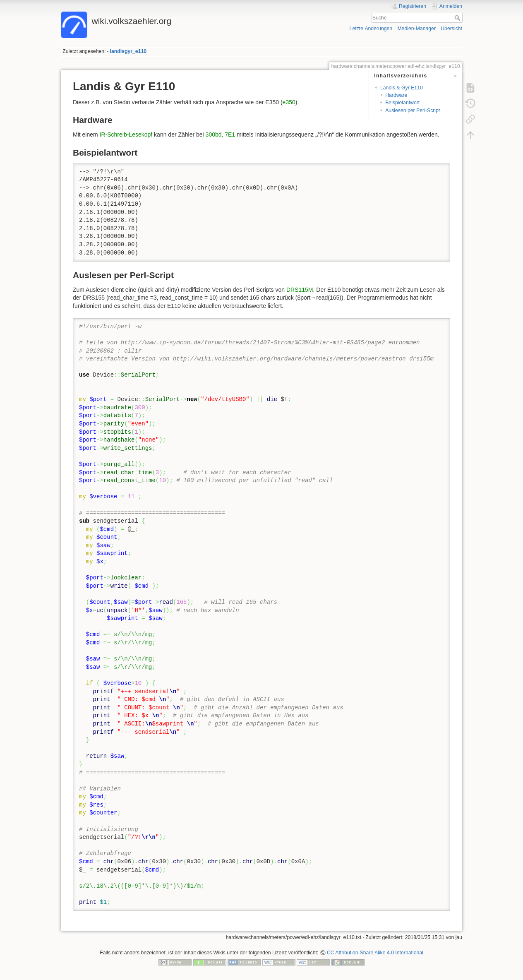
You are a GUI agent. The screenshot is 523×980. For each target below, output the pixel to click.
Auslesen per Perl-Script (413, 110)
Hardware (396, 95)
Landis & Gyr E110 (402, 88)
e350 (289, 102)
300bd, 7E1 (221, 135)
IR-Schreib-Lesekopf (126, 135)
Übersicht (451, 29)
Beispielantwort (402, 103)
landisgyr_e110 (128, 51)
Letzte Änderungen (371, 29)
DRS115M (300, 290)
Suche (458, 18)
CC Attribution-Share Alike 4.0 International (375, 953)
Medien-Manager (416, 29)
